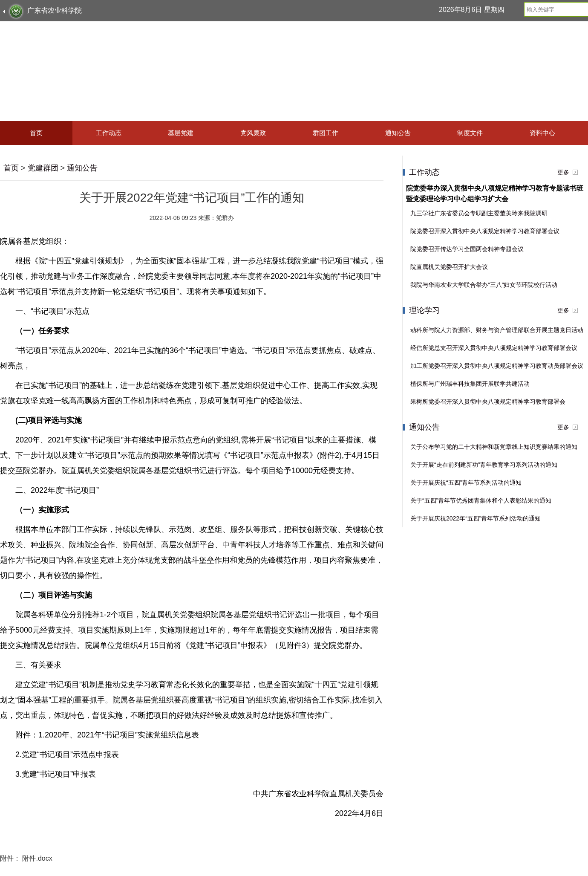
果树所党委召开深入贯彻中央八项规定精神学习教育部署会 (488, 402)
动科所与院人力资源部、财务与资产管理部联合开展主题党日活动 (497, 330)
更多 (563, 172)
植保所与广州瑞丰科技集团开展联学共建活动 (470, 384)
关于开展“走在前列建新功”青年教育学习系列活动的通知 (484, 465)
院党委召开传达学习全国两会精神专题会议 (467, 249)
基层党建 (181, 133)
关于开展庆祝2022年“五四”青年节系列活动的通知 (476, 518)
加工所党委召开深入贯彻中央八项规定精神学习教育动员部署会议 (497, 366)
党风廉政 (253, 133)
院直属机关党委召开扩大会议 (449, 267)
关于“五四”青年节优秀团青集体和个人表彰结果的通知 (481, 500)
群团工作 (326, 133)
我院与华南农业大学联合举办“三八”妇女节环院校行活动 (484, 285)
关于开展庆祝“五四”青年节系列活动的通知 (466, 483)
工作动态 (109, 133)
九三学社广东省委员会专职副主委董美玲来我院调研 (479, 213)
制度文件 (470, 133)
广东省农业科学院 (55, 10)
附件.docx (37, 858)
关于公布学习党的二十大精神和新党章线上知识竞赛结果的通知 (494, 447)
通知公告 (398, 133)
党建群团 (43, 168)
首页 (36, 133)
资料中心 (542, 133)
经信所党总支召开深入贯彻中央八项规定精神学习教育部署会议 (494, 348)
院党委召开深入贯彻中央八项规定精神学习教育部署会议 (485, 231)
